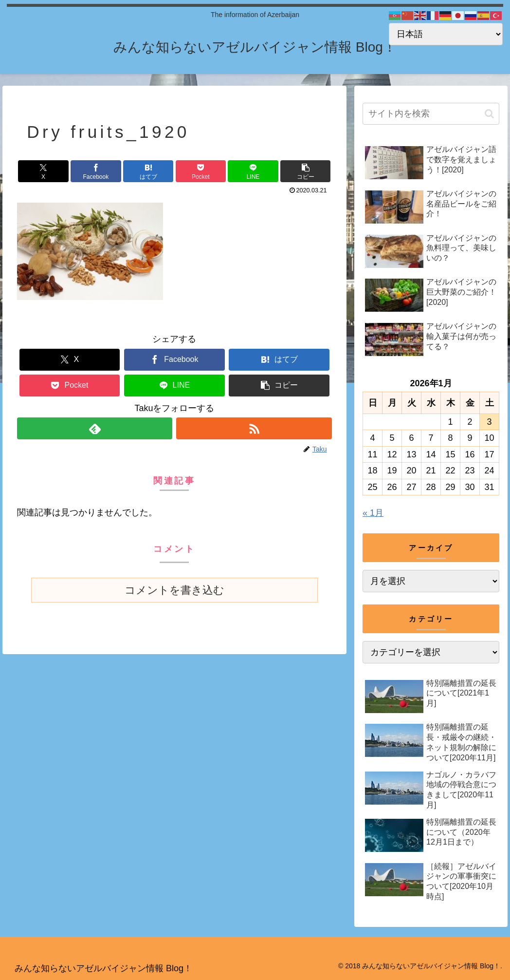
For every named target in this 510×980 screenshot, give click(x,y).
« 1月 (373, 513)
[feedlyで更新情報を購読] (95, 428)
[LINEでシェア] (253, 171)
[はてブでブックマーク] (148, 171)
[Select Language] (446, 34)
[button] (305, 171)
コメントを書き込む (174, 590)
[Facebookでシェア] (96, 171)
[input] (431, 114)
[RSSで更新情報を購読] (254, 428)
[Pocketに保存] (201, 171)
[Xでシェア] (43, 171)
